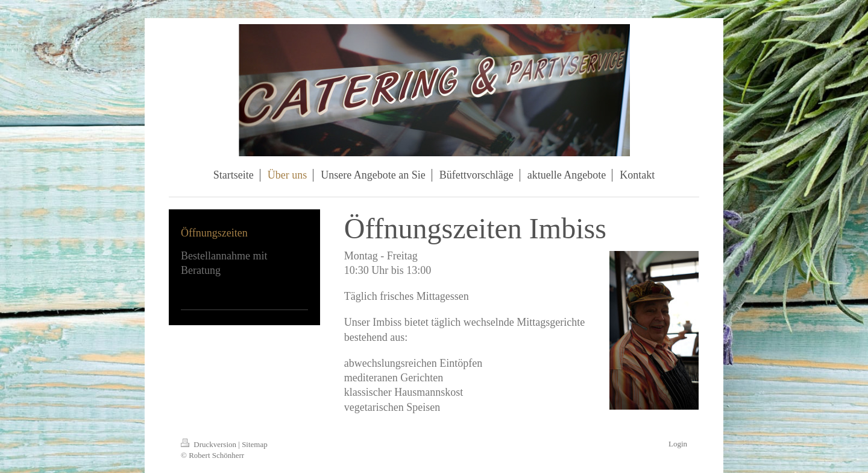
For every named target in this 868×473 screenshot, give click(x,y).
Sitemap (255, 444)
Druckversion (209, 444)
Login (678, 444)
